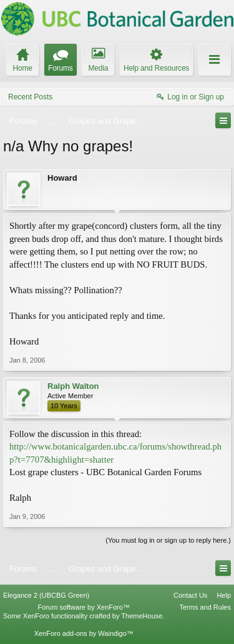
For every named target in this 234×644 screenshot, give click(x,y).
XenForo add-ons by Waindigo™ (84, 633)
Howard (62, 178)
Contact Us (190, 595)
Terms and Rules (205, 607)
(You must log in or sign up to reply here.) (168, 540)
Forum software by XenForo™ (84, 607)
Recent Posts (30, 97)
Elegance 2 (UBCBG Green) (46, 595)
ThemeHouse (142, 616)
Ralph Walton (73, 386)
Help (224, 595)
